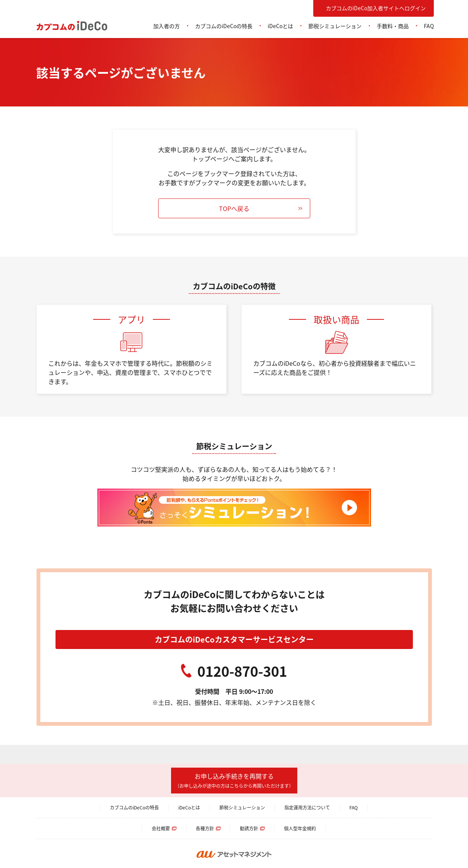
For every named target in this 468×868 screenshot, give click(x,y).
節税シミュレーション (335, 26)
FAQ (429, 26)
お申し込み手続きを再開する (234, 780)
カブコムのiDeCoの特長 (224, 26)
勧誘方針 (249, 828)
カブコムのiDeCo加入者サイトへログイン (376, 8)
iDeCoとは (280, 26)
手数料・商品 (393, 26)
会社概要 (161, 828)
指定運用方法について (307, 807)
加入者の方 (167, 26)
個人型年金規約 (300, 828)
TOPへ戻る (234, 208)
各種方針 (205, 828)
